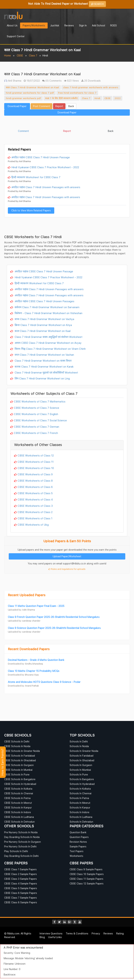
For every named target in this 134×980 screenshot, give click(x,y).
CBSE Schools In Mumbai (18, 770)
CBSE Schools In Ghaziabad (20, 760)
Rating (120, 933)
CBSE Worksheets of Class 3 (35, 506)
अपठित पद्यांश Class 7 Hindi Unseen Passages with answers (46, 187)
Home (8, 55)
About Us (12, 25)
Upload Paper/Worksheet (67, 556)
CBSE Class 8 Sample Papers (21, 902)
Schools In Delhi (79, 741)
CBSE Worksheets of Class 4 (35, 499)
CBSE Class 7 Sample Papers (21, 898)
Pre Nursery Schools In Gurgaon (23, 842)
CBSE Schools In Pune (17, 774)
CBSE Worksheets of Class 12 (36, 455)
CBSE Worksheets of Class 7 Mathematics (40, 401)
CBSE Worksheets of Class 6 (35, 487)
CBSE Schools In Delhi (17, 741)
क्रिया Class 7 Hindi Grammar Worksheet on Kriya (43, 325)
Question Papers (79, 837)
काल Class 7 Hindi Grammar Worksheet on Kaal (32, 87)
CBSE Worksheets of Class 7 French (36, 433)
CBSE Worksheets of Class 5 (35, 493)
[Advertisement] (67, 123)
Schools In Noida (79, 746)
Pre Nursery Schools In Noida (21, 832)
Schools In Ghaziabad (82, 760)
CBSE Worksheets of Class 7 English (36, 414)
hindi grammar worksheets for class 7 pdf (30, 93)
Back (71, 106)
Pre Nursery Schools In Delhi (20, 846)
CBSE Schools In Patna (17, 798)
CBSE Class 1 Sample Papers (20, 869)
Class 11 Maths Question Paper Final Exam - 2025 (36, 606)
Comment (23, 131)
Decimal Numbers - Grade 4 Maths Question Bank (36, 660)
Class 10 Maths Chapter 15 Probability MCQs (34, 671)
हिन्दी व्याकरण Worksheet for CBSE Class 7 (36, 177)
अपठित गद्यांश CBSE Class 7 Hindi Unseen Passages (44, 301)
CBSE (20, 55)
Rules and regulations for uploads (67, 569)
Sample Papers (78, 846)
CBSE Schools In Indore (18, 812)
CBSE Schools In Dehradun (19, 822)
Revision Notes (78, 842)
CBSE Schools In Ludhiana (19, 817)
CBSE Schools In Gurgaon (19, 765)
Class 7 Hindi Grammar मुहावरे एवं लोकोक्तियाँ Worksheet (46, 372)
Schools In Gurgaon (81, 765)
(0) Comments (52, 81)
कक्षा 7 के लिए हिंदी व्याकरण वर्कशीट (62, 98)
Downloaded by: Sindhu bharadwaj (25, 664)
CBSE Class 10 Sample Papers (87, 874)
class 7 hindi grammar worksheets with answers (91, 87)
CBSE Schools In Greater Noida (22, 751)
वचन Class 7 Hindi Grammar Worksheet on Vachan (44, 355)
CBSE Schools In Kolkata (18, 789)
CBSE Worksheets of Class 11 (36, 462)
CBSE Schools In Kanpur (18, 807)
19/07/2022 (32, 81)
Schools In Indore (79, 812)
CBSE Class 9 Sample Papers (86, 869)
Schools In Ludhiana (81, 817)
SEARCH (97, 4)
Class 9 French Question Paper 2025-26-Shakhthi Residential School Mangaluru (54, 617)
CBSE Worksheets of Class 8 (35, 481)
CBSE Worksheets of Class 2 (35, 512)
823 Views (71, 81)
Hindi (97, 98)
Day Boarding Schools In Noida (22, 837)
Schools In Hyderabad (82, 784)
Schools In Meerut (80, 803)
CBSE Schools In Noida (17, 746)
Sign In (83, 25)
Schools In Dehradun (81, 822)
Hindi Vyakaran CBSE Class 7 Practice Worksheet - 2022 (45, 167)
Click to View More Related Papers (31, 210)
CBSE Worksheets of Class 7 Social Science (40, 420)
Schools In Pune (79, 774)
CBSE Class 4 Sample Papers (21, 883)
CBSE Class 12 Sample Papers (87, 883)
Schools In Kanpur (80, 807)
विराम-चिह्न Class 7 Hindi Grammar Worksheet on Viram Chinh (50, 349)
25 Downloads (91, 81)
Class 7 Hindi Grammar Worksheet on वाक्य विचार (43, 361)
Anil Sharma (13, 81)
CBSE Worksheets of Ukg (33, 525)
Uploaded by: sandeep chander (24, 621)
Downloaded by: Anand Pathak (23, 686)
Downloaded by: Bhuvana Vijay (23, 675)
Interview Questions (51, 933)
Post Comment (42, 106)
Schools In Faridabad (81, 756)
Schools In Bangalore (82, 779)
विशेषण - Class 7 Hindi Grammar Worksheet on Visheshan (48, 313)
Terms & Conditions (77, 933)
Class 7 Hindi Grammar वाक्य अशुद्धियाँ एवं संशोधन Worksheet (48, 337)
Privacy (96, 933)
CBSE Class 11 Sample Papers (86, 879)
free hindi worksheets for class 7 (77, 93)
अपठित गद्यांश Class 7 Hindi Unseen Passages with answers (46, 197)
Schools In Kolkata (80, 789)
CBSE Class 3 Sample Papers (21, 879)
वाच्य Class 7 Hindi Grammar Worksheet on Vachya (44, 319)
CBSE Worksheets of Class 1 (35, 518)
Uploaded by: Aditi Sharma (21, 610)
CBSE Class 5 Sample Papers (21, 888)
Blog (42, 937)
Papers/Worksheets (34, 25)
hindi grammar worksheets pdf (23, 98)
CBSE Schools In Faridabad (20, 756)
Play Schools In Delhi (16, 851)
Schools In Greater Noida (84, 751)
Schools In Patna (79, 798)
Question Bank (78, 832)
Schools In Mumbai (80, 770)
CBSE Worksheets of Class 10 (36, 468)
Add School (98, 25)
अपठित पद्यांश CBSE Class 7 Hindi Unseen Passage (41, 157)
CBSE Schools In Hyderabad (20, 784)
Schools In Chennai (81, 793)
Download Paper (17, 106)
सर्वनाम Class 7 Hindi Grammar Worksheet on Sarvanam (47, 307)
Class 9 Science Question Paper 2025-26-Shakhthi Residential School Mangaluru (54, 628)
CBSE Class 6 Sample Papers (21, 893)
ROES (113, 25)
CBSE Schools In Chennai (19, 793)
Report (59, 106)
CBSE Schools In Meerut (18, 803)
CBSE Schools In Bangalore (20, 779)
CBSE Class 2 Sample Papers (21, 874)
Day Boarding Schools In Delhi (21, 856)
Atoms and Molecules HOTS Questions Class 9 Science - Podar (44, 682)
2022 (118, 98)
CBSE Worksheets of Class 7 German (37, 427)
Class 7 (33, 55)
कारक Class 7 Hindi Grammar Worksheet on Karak (44, 366)
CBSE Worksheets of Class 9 (35, 474)
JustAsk (55, 25)
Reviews (69, 25)
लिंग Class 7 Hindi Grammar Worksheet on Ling (42, 378)
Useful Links (55, 937)
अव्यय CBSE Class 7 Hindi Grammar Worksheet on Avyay (48, 343)
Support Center (16, 36)
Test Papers (77, 851)
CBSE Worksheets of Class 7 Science (37, 408)
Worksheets (76, 856)
